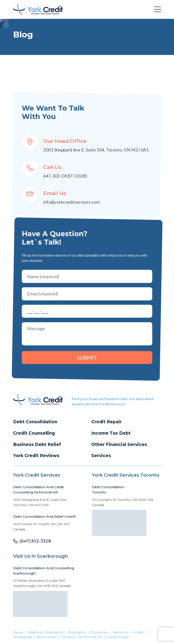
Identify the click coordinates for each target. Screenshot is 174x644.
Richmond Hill (91, 637)
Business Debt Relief (37, 445)
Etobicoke (99, 633)
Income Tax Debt (111, 433)
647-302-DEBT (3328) (65, 176)
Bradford (35, 633)
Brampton (55, 633)
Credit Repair (107, 422)
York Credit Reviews (36, 456)
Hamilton (120, 633)
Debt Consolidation (35, 422)
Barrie (18, 633)
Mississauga (23, 637)
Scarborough (118, 637)
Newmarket (46, 637)
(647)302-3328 (35, 541)
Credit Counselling (34, 433)
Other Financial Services (120, 445)
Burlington (77, 633)
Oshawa (68, 637)
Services (101, 456)
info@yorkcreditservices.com (71, 202)
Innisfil (138, 633)
